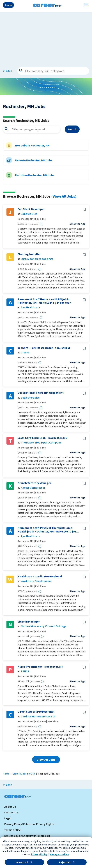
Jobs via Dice (29, 214)
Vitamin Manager (29, 622)
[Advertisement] (46, 37)
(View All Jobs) (64, 196)
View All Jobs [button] (46, 760)
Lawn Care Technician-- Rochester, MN (42, 438)
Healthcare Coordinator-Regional (40, 576)
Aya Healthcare (30, 307)
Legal (8, 818)
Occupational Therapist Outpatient (41, 393)
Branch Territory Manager (34, 483)
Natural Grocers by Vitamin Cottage (44, 626)
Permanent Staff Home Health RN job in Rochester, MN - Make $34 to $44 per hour (44, 301)
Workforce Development (36, 581)
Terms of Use (12, 830)
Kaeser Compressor (33, 488)
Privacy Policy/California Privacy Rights (29, 824)
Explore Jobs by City (24, 774)
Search (72, 129)
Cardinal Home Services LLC (38, 716)
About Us (10, 807)
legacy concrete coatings (37, 259)
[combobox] (32, 129)
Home (6, 774)
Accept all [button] (22, 862)
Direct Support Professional (36, 712)
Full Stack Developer (31, 209)
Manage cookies (59, 854)
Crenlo (25, 352)
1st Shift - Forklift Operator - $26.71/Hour (44, 348)
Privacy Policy (39, 854)
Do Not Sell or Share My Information (27, 836)
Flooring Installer (29, 254)
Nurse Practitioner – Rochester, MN (41, 667)
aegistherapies (30, 398)
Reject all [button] (65, 862)
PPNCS (25, 671)
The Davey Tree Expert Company (41, 443)
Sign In (8, 5)
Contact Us (11, 812)
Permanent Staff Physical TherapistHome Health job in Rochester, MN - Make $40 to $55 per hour (47, 530)
